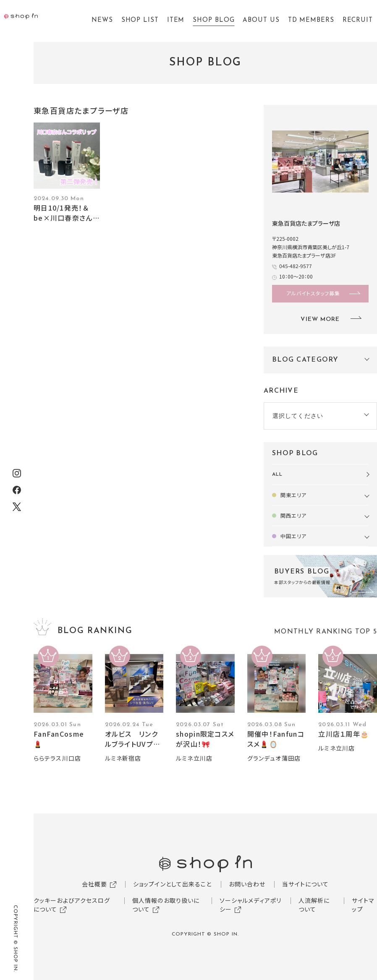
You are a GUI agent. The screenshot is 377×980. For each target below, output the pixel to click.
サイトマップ (363, 905)
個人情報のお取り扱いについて (166, 905)
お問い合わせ (247, 884)
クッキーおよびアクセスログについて (72, 905)
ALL (277, 474)
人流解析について (314, 905)
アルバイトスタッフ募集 (313, 293)
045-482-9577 (296, 266)
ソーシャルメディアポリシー (250, 905)
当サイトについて (305, 884)
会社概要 (94, 884)
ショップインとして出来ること (173, 884)
